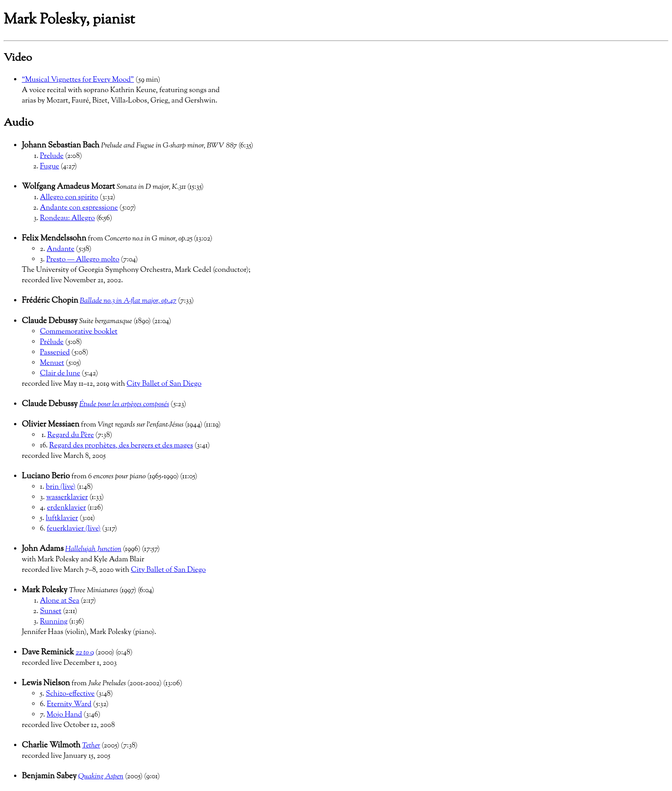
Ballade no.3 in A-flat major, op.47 (128, 301)
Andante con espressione (79, 208)
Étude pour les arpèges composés (124, 405)
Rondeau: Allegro (67, 219)
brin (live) (61, 487)
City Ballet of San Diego (164, 384)
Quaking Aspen (101, 777)
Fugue (49, 167)
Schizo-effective (70, 694)
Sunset (51, 612)
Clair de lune (60, 374)
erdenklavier (67, 508)
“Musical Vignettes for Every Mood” (78, 80)
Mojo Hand (64, 715)
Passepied (55, 353)
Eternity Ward (69, 705)
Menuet (52, 363)
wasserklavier (67, 498)
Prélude (52, 342)
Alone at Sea (60, 601)
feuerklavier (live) (74, 529)
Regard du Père (71, 435)
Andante (61, 249)
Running (54, 622)
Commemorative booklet (79, 332)
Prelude (52, 156)
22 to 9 (85, 653)
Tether (91, 746)
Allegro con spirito (69, 198)
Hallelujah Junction (93, 549)
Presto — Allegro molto (83, 260)
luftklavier (62, 518)
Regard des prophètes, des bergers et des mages (121, 446)
